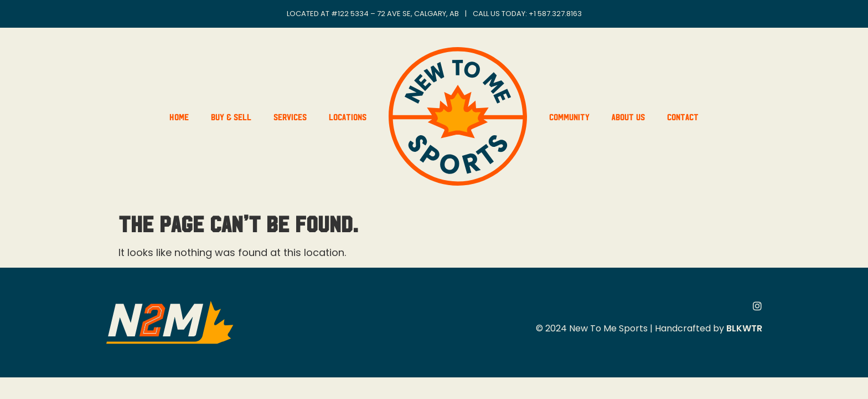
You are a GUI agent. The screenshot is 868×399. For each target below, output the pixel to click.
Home (179, 116)
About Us (628, 116)
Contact (683, 116)
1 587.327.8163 (558, 14)
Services (290, 116)
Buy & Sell (231, 116)
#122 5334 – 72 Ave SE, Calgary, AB (395, 14)
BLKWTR (744, 328)
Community (569, 116)
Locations (348, 116)
